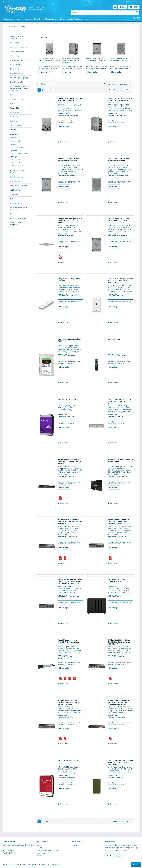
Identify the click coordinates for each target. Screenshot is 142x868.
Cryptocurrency (16, 214)
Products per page (116, 90)
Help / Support (42, 853)
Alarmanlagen (15, 56)
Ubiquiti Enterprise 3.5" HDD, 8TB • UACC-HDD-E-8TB (121, 59)
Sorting (107, 84)
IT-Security (14, 117)
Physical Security (16, 112)
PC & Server (14, 43)
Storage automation (18, 166)
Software (13, 130)
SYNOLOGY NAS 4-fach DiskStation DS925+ (116, 581)
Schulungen (15, 194)
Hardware (14, 134)
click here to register (114, 856)
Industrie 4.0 (15, 121)
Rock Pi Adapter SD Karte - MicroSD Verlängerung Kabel (69, 641)
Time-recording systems (20, 154)
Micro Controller (16, 65)
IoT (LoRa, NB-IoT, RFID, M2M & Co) (19, 208)
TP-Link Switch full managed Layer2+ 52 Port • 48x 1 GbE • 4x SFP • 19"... (70, 461)
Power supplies (16, 181)
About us (40, 845)
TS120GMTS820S (114, 339)
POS (12, 104)
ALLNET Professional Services (18, 172)
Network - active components (16, 224)
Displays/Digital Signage (19, 78)
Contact (40, 848)
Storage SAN (16, 160)
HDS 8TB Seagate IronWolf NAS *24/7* (70, 340)
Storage (14, 157)
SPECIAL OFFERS (16, 203)
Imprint (39, 856)
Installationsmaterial (18, 177)
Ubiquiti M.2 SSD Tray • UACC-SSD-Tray (69, 280)
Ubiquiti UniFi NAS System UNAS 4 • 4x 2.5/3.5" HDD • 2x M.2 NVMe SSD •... (120, 281)
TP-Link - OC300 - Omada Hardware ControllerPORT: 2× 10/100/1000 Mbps (69, 702)
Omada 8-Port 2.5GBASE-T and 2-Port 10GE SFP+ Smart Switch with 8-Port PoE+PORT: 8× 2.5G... (70, 582)
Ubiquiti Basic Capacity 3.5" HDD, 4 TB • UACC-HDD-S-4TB (49, 59)
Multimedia (15, 138)
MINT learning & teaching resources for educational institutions (20, 88)
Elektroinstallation (17, 73)
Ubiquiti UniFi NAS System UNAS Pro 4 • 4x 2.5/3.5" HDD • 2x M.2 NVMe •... (70, 221)
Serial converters (17, 147)
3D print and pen (16, 99)
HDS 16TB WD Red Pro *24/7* (69, 760)
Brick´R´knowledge (17, 82)
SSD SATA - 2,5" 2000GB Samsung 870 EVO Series (120, 460)
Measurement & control (19, 47)
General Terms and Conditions (48, 850)
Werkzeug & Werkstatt (18, 218)
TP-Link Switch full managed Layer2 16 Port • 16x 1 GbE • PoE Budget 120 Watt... (119, 702)
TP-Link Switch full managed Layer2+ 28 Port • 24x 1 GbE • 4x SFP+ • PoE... (70, 522)
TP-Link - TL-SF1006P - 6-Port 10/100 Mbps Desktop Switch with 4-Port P (119, 642)
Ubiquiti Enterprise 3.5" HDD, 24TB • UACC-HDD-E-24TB (119, 220)
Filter (42, 84)
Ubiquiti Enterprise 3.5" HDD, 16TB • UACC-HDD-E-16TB (97, 59)
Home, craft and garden (19, 186)
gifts (12, 199)
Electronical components (19, 60)
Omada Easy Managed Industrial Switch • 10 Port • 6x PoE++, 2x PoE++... (72, 60)
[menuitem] (115, 7)
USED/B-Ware (15, 190)
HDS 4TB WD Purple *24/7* (68, 399)
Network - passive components (17, 37)
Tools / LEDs (15, 108)
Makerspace (15, 69)
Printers (14, 144)
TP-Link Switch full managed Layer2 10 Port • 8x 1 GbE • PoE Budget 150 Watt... (119, 522)
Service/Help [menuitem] (132, 2)
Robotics (13, 95)
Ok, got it (136, 864)
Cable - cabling (16, 125)
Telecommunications (18, 51)
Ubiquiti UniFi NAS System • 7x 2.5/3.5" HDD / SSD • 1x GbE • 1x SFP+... (120, 401)
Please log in (44, 72)
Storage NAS (16, 163)
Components (16, 141)
